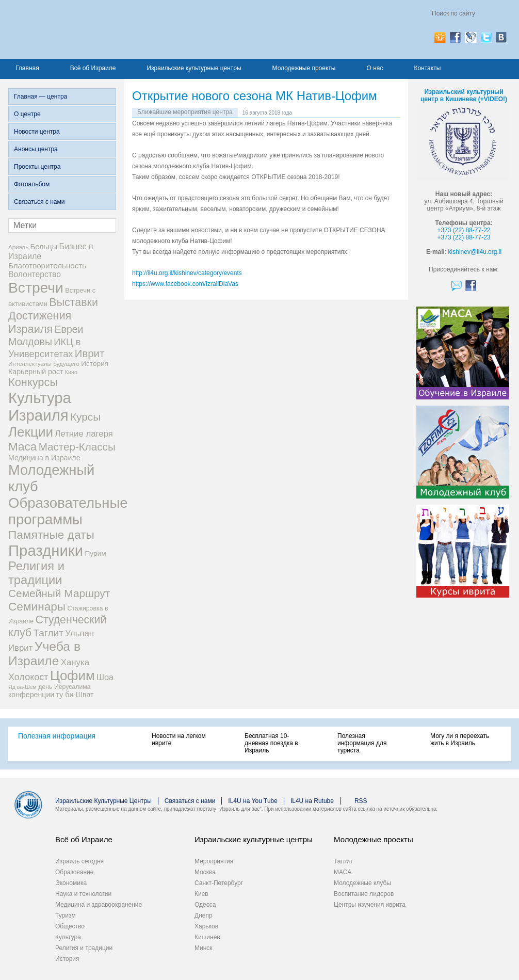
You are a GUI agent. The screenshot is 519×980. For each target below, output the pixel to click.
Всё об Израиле (93, 68)
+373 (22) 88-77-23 (464, 237)
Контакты (427, 68)
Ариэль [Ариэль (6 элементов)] (18, 247)
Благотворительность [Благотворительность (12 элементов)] (47, 266)
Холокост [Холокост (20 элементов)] (28, 677)
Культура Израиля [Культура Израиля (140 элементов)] (40, 406)
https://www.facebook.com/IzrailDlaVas (185, 284)
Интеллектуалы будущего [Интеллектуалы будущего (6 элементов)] (44, 364)
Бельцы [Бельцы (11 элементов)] (44, 247)
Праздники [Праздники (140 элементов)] (46, 550)
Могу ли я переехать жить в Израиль (460, 740)
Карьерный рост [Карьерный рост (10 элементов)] (36, 372)
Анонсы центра (36, 149)
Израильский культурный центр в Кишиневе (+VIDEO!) (464, 95)
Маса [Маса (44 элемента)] (22, 447)
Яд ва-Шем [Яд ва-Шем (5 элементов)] (22, 687)
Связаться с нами (39, 202)
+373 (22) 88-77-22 (464, 230)
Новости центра (37, 132)
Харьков (206, 926)
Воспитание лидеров (364, 894)
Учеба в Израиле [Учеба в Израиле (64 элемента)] (44, 654)
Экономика (71, 883)
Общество (70, 926)
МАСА (343, 872)
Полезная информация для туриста (362, 743)
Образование (74, 872)
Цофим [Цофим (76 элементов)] (72, 676)
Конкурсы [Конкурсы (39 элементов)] (33, 382)
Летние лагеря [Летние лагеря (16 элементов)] (84, 434)
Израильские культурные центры (194, 68)
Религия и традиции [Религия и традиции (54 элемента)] (36, 573)
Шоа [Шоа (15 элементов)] (105, 677)
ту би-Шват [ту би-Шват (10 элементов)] (75, 695)
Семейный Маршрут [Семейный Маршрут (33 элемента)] (59, 593)
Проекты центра (37, 167)
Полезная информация (57, 736)
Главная (27, 68)
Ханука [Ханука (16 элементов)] (75, 662)
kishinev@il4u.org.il (475, 252)
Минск (204, 948)
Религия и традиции (84, 948)
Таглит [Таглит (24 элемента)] (48, 633)
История (67, 959)
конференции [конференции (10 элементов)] (31, 695)
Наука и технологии (83, 894)
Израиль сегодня (79, 861)
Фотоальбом (32, 184)
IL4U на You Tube (253, 801)
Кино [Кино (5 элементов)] (71, 372)
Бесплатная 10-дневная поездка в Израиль (271, 743)
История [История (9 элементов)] (95, 364)
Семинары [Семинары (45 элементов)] (37, 606)
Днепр (204, 915)
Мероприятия (214, 861)
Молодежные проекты (304, 68)
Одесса (205, 905)
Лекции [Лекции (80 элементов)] (31, 432)
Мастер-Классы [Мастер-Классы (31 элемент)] (77, 447)
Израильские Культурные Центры (103, 801)
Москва (205, 872)
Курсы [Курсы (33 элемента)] (85, 417)
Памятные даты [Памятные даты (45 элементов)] (51, 535)
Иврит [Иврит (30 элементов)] (90, 354)
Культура (68, 937)
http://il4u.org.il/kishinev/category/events (187, 273)
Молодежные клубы (362, 883)
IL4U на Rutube (312, 801)
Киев (201, 894)
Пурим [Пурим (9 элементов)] (95, 553)
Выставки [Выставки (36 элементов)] (74, 302)
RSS (361, 801)
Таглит (343, 861)
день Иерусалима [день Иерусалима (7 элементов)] (64, 687)
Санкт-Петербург (219, 883)
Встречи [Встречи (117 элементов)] (36, 287)
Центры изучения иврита (370, 905)
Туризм (66, 915)
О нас (375, 68)
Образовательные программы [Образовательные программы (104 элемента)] (68, 511)
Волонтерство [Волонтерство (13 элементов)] (35, 274)
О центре (27, 114)
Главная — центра (40, 97)
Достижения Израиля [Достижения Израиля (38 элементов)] (40, 322)
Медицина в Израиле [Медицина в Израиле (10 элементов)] (44, 458)
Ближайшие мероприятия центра (185, 112)
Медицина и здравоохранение (99, 905)
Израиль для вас (110, 29)
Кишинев (207, 937)
